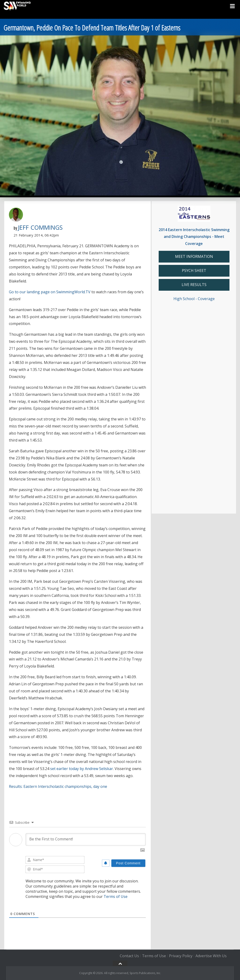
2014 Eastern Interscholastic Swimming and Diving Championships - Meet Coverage (194, 237)
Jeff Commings (40, 227)
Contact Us (129, 956)
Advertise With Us (211, 956)
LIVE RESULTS (194, 285)
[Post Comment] (128, 863)
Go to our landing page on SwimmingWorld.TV (50, 292)
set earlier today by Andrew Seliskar (82, 769)
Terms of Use (116, 896)
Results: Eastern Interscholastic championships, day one (58, 786)
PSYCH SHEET (194, 271)
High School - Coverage (194, 299)
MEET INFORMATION (194, 256)
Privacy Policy (181, 956)
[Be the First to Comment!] (86, 839)
